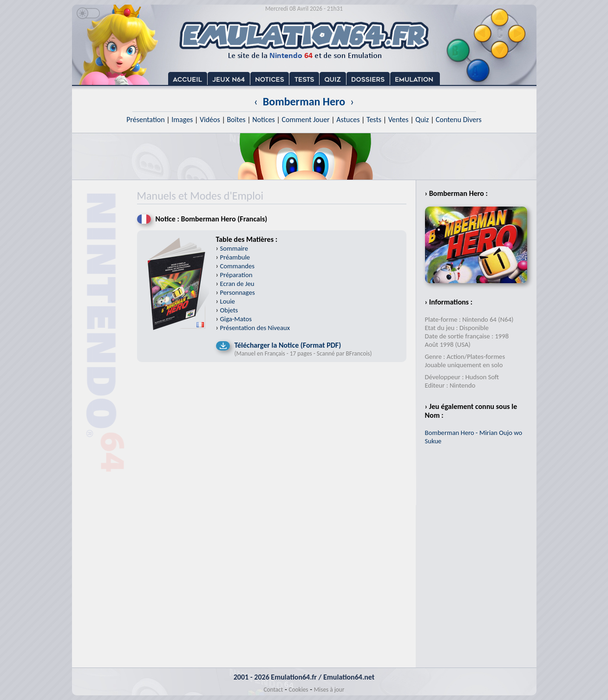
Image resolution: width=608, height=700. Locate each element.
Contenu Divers (459, 120)
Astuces (348, 120)
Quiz (422, 120)
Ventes (399, 120)
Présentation (146, 120)
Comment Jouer (305, 120)
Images (182, 120)
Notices (264, 120)
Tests (374, 120)
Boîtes (236, 120)
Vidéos (210, 120)
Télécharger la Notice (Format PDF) (288, 345)
